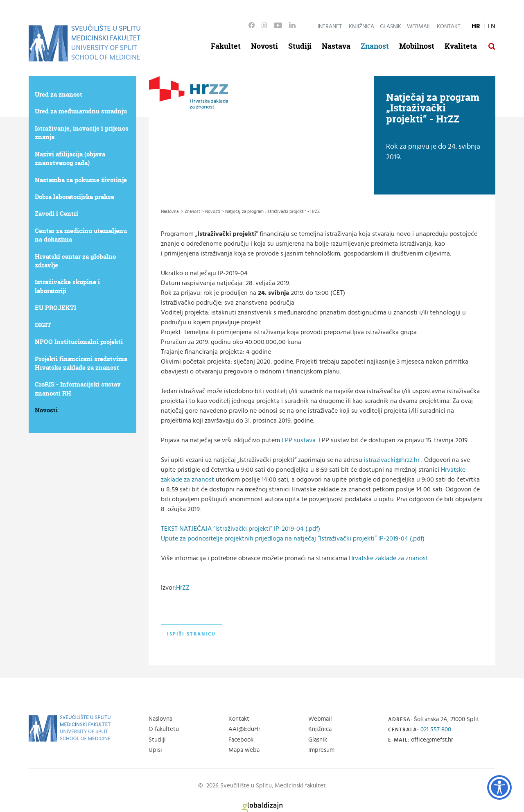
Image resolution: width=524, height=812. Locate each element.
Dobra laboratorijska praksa (75, 197)
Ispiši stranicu (191, 634)
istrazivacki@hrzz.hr (392, 460)
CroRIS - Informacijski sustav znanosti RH (78, 389)
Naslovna (160, 719)
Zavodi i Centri (56, 214)
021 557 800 (436, 729)
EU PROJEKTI (55, 308)
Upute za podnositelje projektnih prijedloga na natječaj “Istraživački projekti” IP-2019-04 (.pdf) (293, 538)
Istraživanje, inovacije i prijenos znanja (82, 133)
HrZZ (183, 588)
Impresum (321, 750)
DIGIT (43, 325)
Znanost (375, 46)
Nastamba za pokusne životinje (81, 180)
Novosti (264, 46)
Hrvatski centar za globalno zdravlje (75, 261)
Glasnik (391, 27)
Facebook (241, 740)
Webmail (419, 27)
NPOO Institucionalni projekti (79, 342)
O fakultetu (164, 729)
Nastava (336, 46)
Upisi (155, 750)
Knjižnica (361, 27)
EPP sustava (299, 440)
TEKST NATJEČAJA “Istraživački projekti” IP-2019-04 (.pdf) (241, 529)
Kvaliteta (461, 46)
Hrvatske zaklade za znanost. (389, 558)
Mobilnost (417, 46)
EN (491, 26)
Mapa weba (244, 750)
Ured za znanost (59, 94)
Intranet (330, 27)
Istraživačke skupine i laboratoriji (67, 286)
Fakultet (226, 46)
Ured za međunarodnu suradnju (81, 111)
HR (476, 26)
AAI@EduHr (244, 729)
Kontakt (449, 27)
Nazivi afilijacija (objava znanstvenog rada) (70, 158)
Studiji (300, 46)
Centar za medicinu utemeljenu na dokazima (81, 235)
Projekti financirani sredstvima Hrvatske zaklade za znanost (81, 363)
